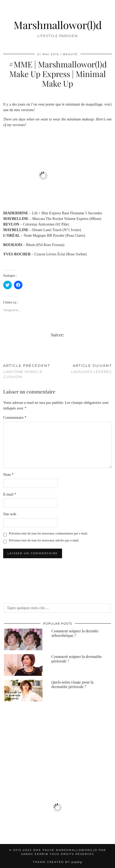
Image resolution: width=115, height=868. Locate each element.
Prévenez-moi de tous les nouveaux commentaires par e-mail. (49, 533)
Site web (10, 514)
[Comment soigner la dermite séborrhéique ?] (23, 639)
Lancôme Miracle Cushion (30, 371)
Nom (8, 475)
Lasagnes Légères (91, 369)
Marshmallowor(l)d (58, 25)
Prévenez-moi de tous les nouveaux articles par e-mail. (44, 540)
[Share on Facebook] (5, 353)
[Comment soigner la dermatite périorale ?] (23, 665)
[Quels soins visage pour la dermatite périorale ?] (23, 691)
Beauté (70, 54)
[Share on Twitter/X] (7, 353)
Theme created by (57, 862)
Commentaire (15, 418)
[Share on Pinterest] (10, 353)
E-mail (10, 494)
